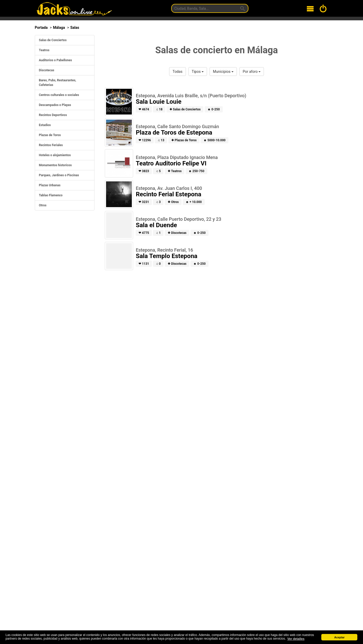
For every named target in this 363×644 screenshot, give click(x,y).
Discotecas (47, 70)
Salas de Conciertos (53, 40)
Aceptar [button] (339, 637)
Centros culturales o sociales (59, 95)
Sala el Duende (156, 225)
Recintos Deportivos (53, 115)
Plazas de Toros (50, 135)
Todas (177, 72)
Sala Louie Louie (158, 102)
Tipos (198, 72)
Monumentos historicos (55, 165)
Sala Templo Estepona (166, 256)
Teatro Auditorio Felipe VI (171, 163)
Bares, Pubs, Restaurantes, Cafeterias (58, 83)
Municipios (223, 72)
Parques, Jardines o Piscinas (59, 175)
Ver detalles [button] (296, 639)
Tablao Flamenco (51, 195)
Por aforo (252, 72)
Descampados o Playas (55, 105)
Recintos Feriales (51, 145)
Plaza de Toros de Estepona (174, 133)
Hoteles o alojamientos (55, 155)
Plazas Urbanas (50, 185)
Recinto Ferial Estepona (168, 194)
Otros (43, 205)
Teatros (44, 50)
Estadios (45, 125)
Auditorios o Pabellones (55, 60)
